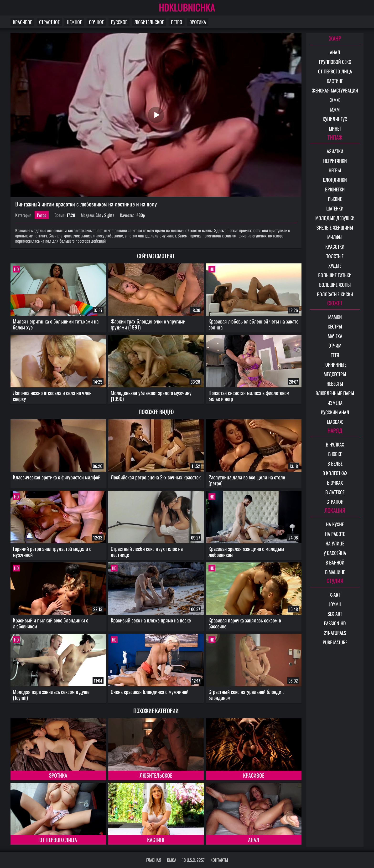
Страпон (335, 502)
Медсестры (335, 374)
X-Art (335, 595)
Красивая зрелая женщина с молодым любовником (246, 552)
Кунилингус (335, 119)
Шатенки (335, 208)
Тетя (335, 355)
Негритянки (335, 161)
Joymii (335, 604)
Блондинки (335, 180)
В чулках (335, 444)
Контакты (219, 860)
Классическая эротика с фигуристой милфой (57, 477)
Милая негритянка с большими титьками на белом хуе (56, 324)
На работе (335, 534)
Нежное (74, 22)
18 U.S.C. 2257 (193, 860)
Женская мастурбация (335, 90)
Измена (335, 403)
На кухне (335, 524)
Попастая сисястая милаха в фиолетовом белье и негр (249, 396)
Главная (154, 860)
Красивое (22, 22)
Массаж (335, 422)
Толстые (335, 256)
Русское (119, 22)
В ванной (335, 562)
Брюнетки (335, 189)
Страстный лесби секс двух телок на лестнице (147, 552)
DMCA (172, 860)
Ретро (177, 22)
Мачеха (335, 336)
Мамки (335, 317)
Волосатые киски (335, 294)
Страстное (49, 22)
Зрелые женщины (335, 227)
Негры (335, 170)
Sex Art (335, 614)
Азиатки (335, 151)
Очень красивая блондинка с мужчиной (150, 692)
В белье (335, 463)
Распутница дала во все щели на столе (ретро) (247, 480)
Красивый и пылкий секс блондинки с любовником (51, 623)
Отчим (335, 345)
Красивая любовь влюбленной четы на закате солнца (253, 324)
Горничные (335, 365)
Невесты (335, 384)
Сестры (335, 326)
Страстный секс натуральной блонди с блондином (247, 695)
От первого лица (58, 840)
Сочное (96, 22)
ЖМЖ (335, 100)
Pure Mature (335, 642)
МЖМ (335, 109)
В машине (335, 572)
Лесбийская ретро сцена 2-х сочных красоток (156, 477)
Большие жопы (335, 285)
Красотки (335, 247)
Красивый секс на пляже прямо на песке (151, 620)
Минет (335, 128)
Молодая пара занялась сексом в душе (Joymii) (51, 695)
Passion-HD (335, 623)
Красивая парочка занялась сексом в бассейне (245, 623)
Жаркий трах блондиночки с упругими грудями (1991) (148, 324)
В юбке (335, 454)
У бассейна (335, 553)
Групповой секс (335, 62)
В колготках (335, 473)
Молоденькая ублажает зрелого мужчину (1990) (151, 396)
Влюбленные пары (335, 393)
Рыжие (335, 199)
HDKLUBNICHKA (187, 7)
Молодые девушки (335, 218)
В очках (335, 483)
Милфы (335, 237)
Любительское (149, 22)
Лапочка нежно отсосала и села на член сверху (52, 396)
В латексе (335, 492)
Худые (335, 266)
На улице (335, 543)
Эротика (198, 22)
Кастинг (156, 840)
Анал (254, 840)
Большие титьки (335, 275)
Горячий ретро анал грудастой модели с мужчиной (52, 552)
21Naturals (335, 633)
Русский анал (335, 412)
